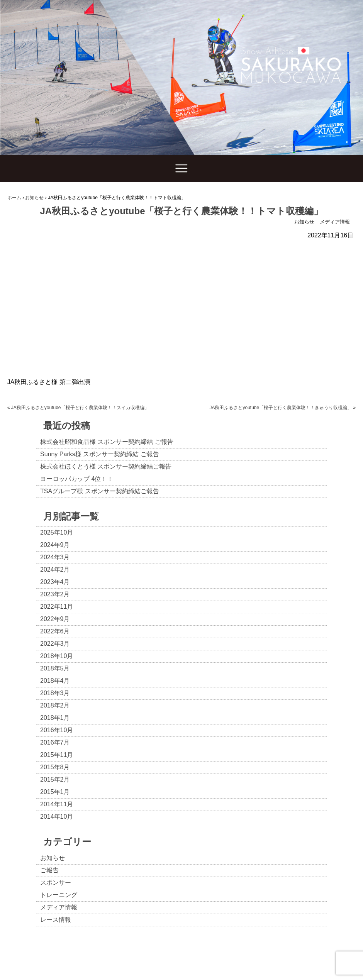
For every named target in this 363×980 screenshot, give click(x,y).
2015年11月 (57, 755)
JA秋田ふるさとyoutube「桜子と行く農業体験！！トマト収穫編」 (181, 211)
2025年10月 (57, 532)
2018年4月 (55, 681)
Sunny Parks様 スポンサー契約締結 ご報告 (100, 454)
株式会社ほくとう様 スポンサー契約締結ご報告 (106, 466)
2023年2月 (55, 594)
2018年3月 (55, 693)
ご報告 (49, 870)
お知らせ (304, 222)
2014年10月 (57, 817)
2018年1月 (55, 718)
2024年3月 (55, 557)
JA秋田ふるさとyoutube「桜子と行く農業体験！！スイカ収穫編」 (80, 408)
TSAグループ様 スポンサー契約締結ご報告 (100, 491)
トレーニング (59, 895)
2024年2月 (55, 570)
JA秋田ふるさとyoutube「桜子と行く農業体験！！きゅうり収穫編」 (281, 408)
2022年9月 (55, 619)
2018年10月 (57, 656)
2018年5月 (55, 668)
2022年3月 (55, 644)
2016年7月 (55, 742)
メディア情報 (335, 222)
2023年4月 (55, 582)
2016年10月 (57, 730)
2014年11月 (57, 804)
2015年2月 (55, 779)
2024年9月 (55, 545)
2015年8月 (55, 767)
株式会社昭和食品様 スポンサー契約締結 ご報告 (107, 442)
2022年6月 (55, 631)
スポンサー (56, 883)
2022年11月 (57, 607)
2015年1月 (55, 792)
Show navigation (181, 169)
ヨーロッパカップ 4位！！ (77, 479)
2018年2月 (55, 705)
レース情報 (56, 920)
